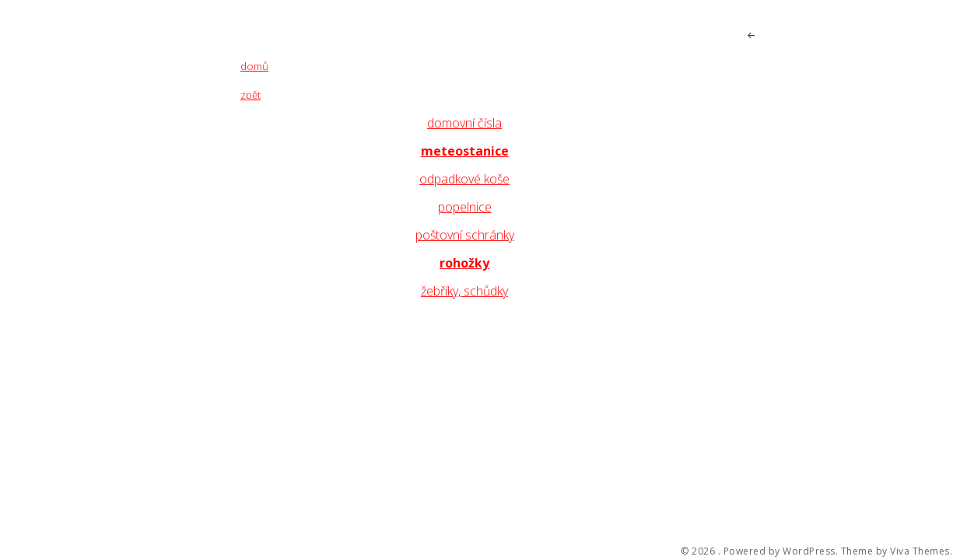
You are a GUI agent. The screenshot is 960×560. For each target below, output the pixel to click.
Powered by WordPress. (781, 551)
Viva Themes (920, 551)
